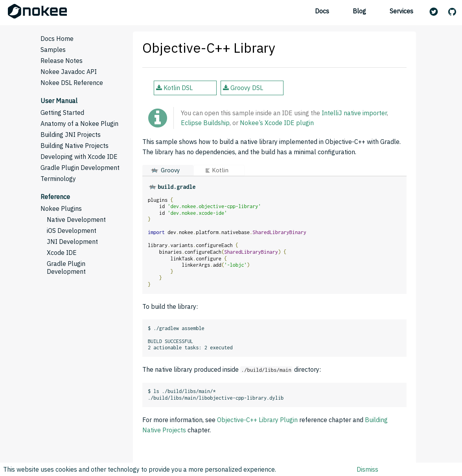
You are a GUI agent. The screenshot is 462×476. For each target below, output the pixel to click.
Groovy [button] (170, 170)
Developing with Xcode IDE (79, 157)
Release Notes (62, 61)
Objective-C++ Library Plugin (257, 420)
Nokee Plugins (61, 208)
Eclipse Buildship (205, 123)
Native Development (76, 220)
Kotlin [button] (220, 170)
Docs (322, 11)
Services (401, 11)
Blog (359, 11)
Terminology (58, 179)
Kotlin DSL (174, 88)
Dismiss (367, 469)
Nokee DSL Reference (72, 83)
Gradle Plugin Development (80, 168)
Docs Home (57, 39)
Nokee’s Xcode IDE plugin (277, 123)
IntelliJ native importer (354, 113)
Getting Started (62, 113)
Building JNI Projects (71, 135)
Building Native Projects (75, 146)
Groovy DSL (243, 88)
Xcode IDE (62, 253)
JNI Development (72, 242)
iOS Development (72, 231)
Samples (53, 50)
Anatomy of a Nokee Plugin (79, 124)
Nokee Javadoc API (69, 72)
